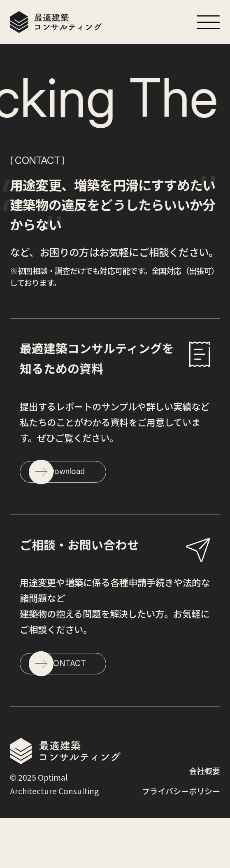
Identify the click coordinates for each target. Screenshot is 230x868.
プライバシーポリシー (181, 842)
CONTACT (99, 707)
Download (99, 490)
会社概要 (204, 821)
